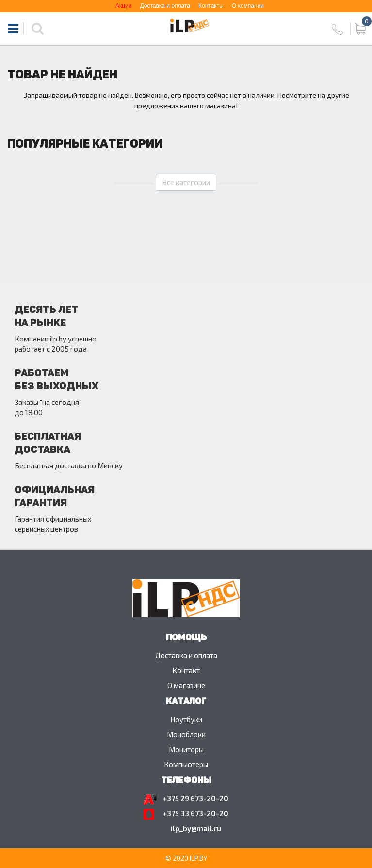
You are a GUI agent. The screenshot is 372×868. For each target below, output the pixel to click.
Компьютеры (186, 764)
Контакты (211, 6)
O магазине (186, 685)
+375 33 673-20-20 (196, 813)
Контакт (186, 670)
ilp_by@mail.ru (196, 828)
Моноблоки (186, 734)
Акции (124, 6)
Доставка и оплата (165, 6)
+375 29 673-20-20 (196, 798)
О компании (248, 6)
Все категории (186, 182)
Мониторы (186, 749)
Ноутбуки (186, 719)
